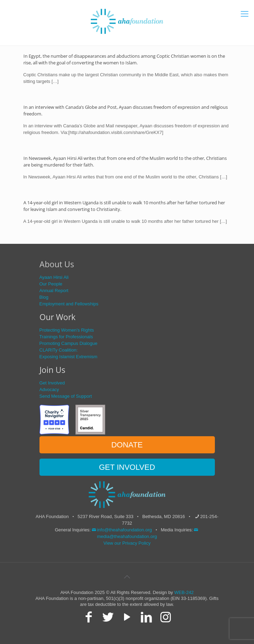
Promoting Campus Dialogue (68, 343)
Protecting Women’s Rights (67, 330)
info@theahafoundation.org (121, 530)
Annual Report (54, 291)
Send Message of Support (66, 396)
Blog (44, 297)
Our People (51, 284)
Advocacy (49, 390)
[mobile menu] (245, 14)
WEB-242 (184, 592)
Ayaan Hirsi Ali (54, 277)
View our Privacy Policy (127, 543)
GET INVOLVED (127, 467)
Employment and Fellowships (69, 304)
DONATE (127, 445)
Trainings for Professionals (66, 337)
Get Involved (52, 383)
